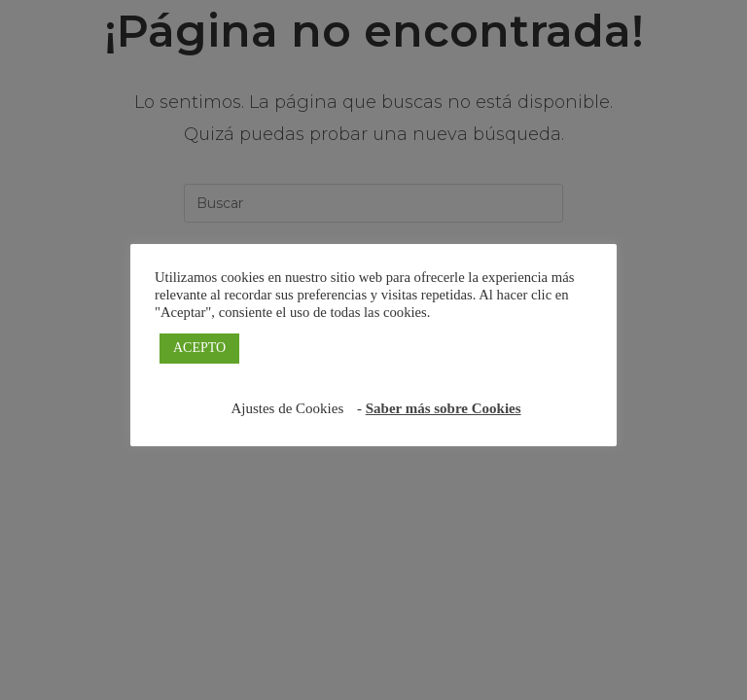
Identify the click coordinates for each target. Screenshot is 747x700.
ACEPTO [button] (199, 348)
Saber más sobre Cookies (444, 408)
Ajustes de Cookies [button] (287, 408)
